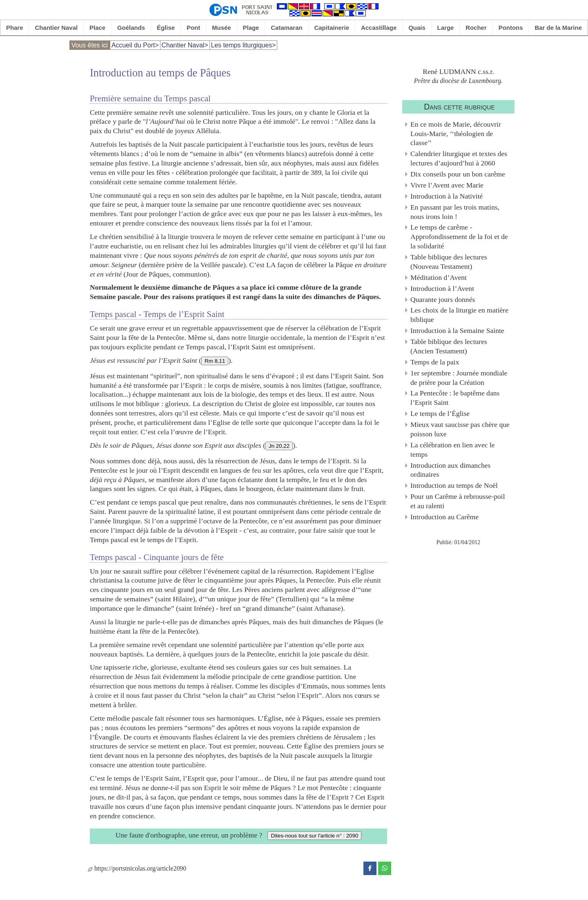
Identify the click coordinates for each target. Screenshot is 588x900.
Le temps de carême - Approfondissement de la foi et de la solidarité (459, 237)
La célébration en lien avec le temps (453, 450)
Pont (193, 28)
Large (446, 28)
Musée (222, 28)
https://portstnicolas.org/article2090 (137, 868)
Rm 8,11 (215, 361)
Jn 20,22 (279, 446)
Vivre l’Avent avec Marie (447, 185)
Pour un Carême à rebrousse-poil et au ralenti (458, 501)
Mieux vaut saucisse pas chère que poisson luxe (460, 429)
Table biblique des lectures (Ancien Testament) (449, 346)
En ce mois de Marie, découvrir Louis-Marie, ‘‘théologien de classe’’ (456, 134)
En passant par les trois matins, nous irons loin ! (455, 212)
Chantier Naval (56, 28)
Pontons (511, 28)
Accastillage (379, 28)
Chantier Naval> (185, 45)
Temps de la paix (435, 362)
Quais (417, 28)
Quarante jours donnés (443, 299)
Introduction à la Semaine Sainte (457, 331)
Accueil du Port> (135, 45)
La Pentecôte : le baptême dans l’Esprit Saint (455, 398)
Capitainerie (332, 28)
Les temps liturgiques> (244, 45)
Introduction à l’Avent (442, 288)
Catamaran (286, 28)
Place (97, 28)
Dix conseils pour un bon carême (458, 174)
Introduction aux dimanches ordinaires (450, 470)
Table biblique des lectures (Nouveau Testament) (449, 262)
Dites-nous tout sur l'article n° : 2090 (314, 836)
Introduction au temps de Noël (454, 485)
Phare (15, 28)
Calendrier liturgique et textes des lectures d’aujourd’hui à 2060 (459, 158)
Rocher (476, 28)
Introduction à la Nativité (447, 196)
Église (166, 28)
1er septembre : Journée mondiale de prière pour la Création (459, 378)
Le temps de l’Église (440, 413)
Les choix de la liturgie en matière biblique (459, 315)
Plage (251, 28)
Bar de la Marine (558, 28)
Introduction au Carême (444, 517)
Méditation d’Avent (439, 277)
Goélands (131, 28)
